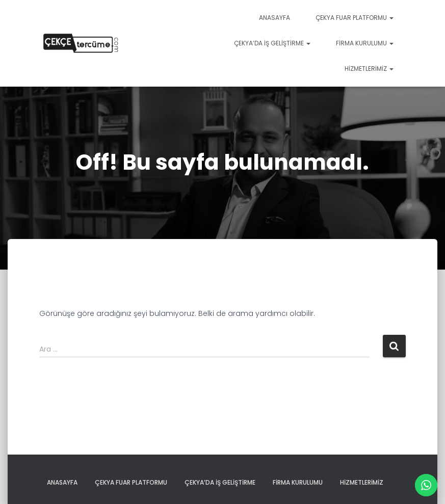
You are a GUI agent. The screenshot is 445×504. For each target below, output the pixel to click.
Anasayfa (274, 18)
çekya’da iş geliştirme (272, 43)
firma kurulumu (365, 43)
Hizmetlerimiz (369, 69)
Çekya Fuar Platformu (355, 18)
